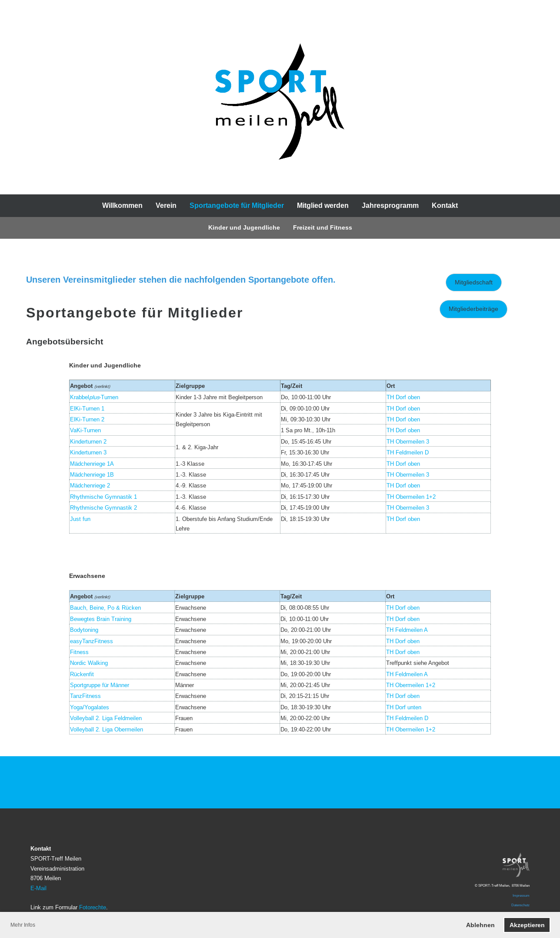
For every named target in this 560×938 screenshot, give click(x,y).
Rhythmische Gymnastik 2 (103, 507)
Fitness (79, 652)
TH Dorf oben (403, 408)
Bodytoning (84, 630)
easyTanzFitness (92, 641)
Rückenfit (82, 674)
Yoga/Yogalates (90, 707)
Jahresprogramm (390, 205)
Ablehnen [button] (480, 925)
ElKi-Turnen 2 (87, 419)
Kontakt (445, 205)
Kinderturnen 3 (88, 452)
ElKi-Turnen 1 (87, 408)
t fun (85, 519)
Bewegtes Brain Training (101, 619)
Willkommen (122, 205)
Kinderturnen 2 (88, 441)
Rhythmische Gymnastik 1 (103, 497)
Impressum (521, 895)
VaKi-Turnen (85, 430)
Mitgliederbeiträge (473, 309)
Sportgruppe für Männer (100, 685)
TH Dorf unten (404, 707)
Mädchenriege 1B (92, 474)
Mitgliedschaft (474, 282)
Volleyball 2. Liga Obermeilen (107, 729)
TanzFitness (85, 696)
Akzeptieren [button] (527, 925)
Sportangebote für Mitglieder (237, 205)
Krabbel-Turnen (94, 397)
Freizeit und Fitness (323, 227)
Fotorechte (93, 907)
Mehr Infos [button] (23, 925)
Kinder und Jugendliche (244, 227)
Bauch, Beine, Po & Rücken (105, 608)
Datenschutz (520, 905)
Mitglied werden (323, 205)
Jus (75, 519)
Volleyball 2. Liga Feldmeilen (106, 718)
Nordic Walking (89, 663)
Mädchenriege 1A (92, 464)
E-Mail (38, 888)
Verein (166, 205)
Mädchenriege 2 (90, 485)
